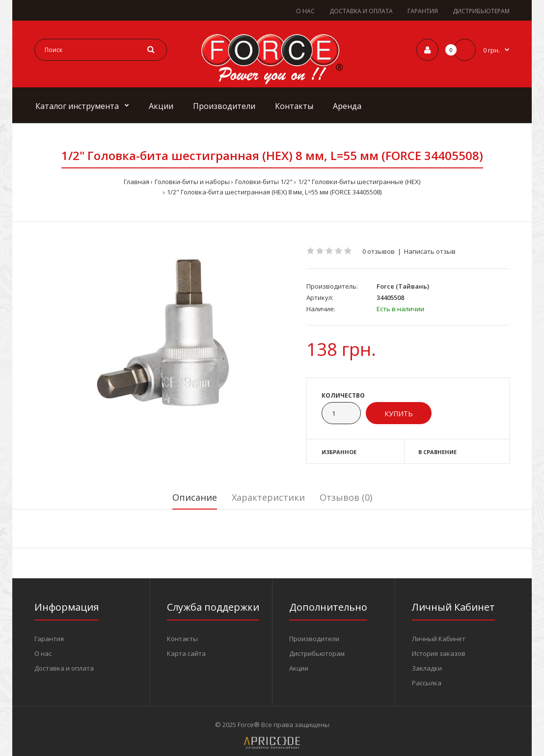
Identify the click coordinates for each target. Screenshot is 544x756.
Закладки (427, 668)
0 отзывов (379, 251)
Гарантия (49, 639)
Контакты (182, 639)
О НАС (305, 11)
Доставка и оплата (64, 668)
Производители (314, 639)
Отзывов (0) (346, 497)
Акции (299, 668)
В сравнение (437, 452)
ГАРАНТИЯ (423, 11)
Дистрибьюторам (317, 653)
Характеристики (268, 497)
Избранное (339, 452)
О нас (43, 653)
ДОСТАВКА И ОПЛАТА (361, 11)
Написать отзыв (430, 251)
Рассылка (427, 683)
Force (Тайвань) (403, 286)
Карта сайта (186, 653)
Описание (195, 497)
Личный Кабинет (439, 639)
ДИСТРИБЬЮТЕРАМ (481, 11)
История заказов (439, 653)
